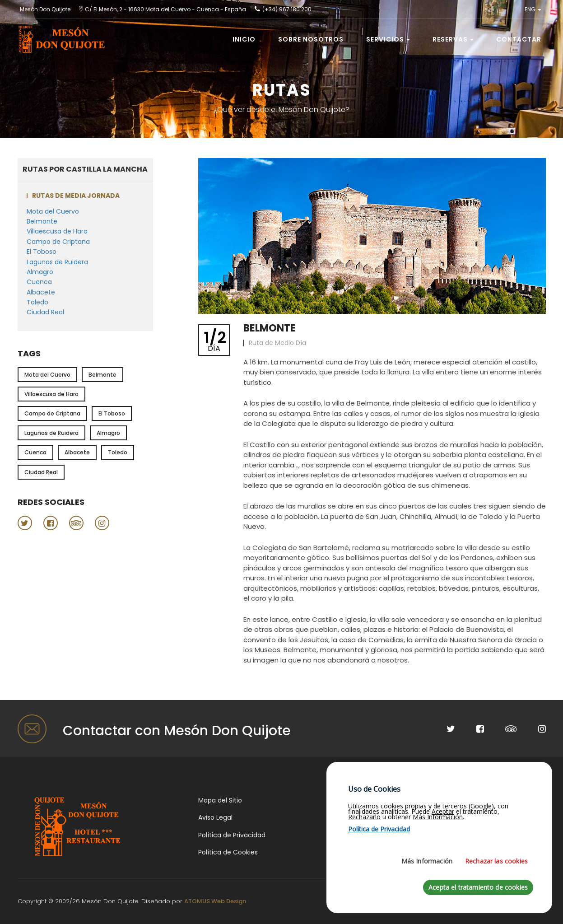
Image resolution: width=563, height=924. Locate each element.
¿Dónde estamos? (363, 800)
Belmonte (42, 221)
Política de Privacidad (232, 835)
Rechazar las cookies (496, 908)
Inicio (244, 39)
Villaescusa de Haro (57, 231)
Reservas (453, 39)
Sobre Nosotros (311, 39)
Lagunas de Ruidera (57, 262)
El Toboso (42, 252)
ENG (533, 9)
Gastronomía (490, 800)
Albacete (41, 292)
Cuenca (39, 282)
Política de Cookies (228, 852)
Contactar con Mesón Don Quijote (177, 731)
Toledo (37, 302)
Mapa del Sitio (220, 800)
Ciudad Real (45, 312)
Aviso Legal (215, 817)
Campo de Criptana (58, 242)
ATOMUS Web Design (215, 901)
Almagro (40, 272)
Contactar (519, 39)
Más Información (427, 908)
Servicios (388, 39)
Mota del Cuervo (53, 211)
